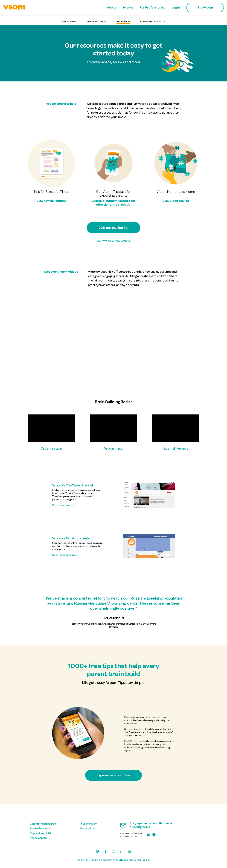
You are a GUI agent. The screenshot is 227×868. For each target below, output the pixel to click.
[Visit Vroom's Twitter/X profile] (98, 852)
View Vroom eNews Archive (114, 241)
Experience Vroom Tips (113, 775)
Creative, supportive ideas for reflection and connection (114, 203)
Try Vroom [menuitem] (205, 7)
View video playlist (176, 201)
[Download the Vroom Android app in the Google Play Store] (153, 835)
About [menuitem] (111, 7)
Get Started (69, 22)
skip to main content (3, 4)
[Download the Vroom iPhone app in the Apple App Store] (148, 835)
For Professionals (41, 828)
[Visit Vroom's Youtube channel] (129, 852)
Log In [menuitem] (176, 7)
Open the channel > (63, 505)
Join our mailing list (114, 228)
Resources (123, 22)
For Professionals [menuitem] (153, 7)
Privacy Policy (88, 824)
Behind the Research (153, 22)
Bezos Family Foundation (135, 860)
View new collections (51, 201)
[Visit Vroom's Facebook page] (106, 852)
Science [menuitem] (128, 7)
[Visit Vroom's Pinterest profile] (121, 852)
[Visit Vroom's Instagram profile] (113, 852)
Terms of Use (88, 828)
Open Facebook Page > (65, 555)
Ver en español (39, 838)
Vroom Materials (96, 22)
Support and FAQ (41, 833)
